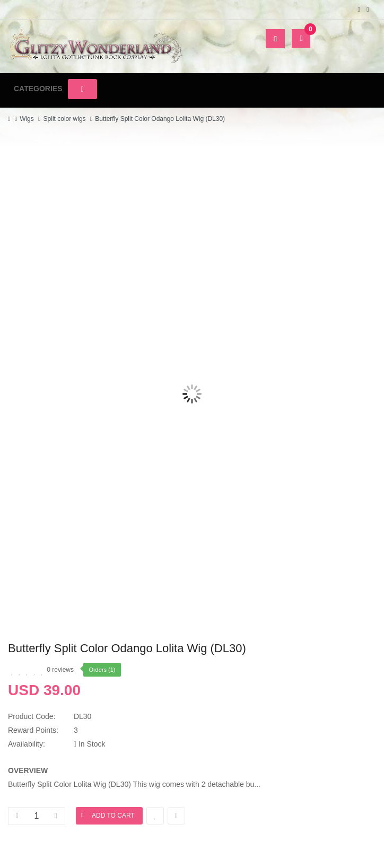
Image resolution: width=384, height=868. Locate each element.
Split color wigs (65, 119)
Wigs (27, 119)
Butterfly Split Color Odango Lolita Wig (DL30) (160, 119)
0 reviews (60, 670)
